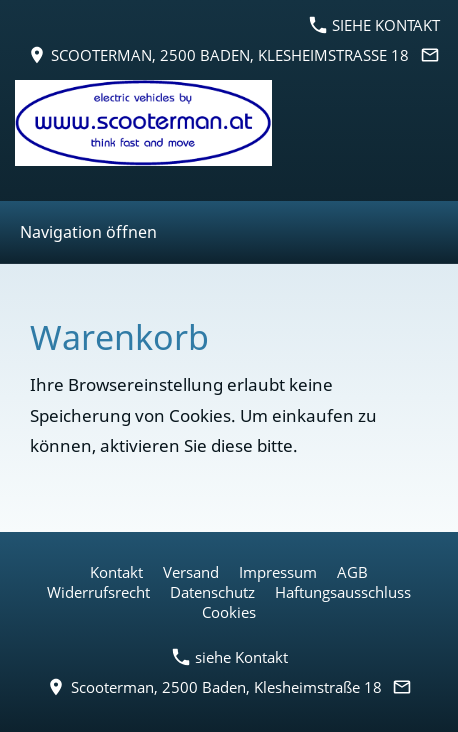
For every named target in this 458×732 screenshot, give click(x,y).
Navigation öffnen (88, 232)
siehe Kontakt (375, 25)
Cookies (229, 612)
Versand (191, 572)
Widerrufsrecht (98, 592)
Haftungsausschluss (343, 592)
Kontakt (116, 572)
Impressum (278, 572)
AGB (352, 572)
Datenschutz (212, 592)
